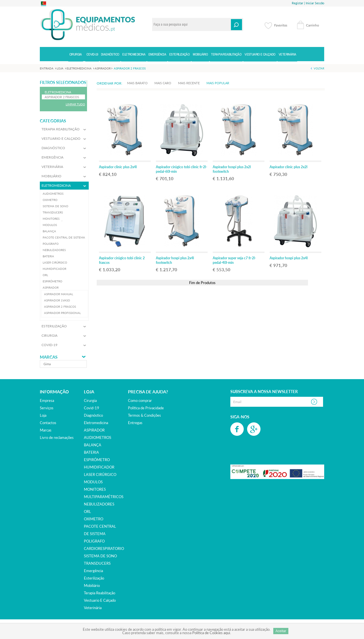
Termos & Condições (144, 415)
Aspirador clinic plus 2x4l (118, 167)
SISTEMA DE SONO (100, 556)
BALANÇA (93, 445)
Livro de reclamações (57, 437)
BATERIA (91, 452)
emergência (93, 571)
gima (47, 364)
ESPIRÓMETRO (97, 460)
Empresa (47, 400)
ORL (87, 511)
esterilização (94, 578)
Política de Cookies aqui (211, 633)
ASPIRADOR (94, 430)
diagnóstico (93, 415)
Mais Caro (163, 83)
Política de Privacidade (146, 408)
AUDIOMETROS (98, 437)
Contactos (48, 423)
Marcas (49, 357)
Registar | (298, 3)
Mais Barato (137, 83)
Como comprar (140, 400)
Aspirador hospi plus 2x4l (289, 258)
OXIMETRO (94, 519)
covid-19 (92, 408)
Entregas (135, 423)
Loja (43, 415)
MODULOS (93, 482)
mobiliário (92, 585)
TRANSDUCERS (97, 563)
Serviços (47, 408)
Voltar (319, 68)
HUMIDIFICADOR (99, 467)
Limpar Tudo (75, 104)
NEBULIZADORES (99, 504)
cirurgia (90, 400)
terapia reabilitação (100, 593)
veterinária (93, 608)
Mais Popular (218, 83)
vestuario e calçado (100, 600)
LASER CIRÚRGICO (100, 474)
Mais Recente (189, 83)
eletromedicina (96, 423)
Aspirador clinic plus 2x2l (288, 167)
